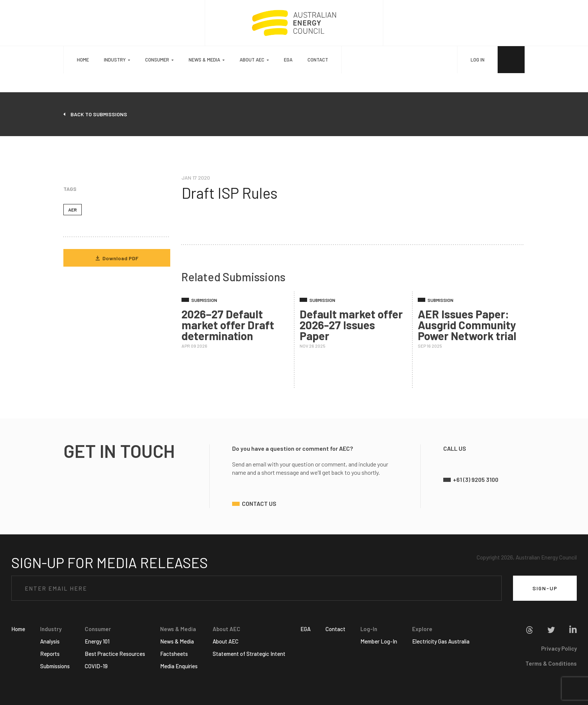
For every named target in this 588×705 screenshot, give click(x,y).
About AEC (226, 641)
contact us (259, 503)
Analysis (50, 641)
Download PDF (117, 258)
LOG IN (478, 60)
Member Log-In (379, 641)
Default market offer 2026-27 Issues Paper (351, 325)
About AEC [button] (252, 60)
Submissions (55, 666)
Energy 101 (97, 641)
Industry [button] (115, 60)
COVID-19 (96, 666)
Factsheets (174, 654)
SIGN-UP (545, 588)
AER (73, 210)
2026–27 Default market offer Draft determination (228, 325)
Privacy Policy (559, 648)
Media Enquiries (179, 666)
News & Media (177, 641)
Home (83, 60)
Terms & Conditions (551, 663)
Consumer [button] (157, 60)
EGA (288, 60)
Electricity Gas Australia (441, 641)
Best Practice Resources (115, 654)
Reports (50, 654)
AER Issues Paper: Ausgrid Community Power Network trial (467, 325)
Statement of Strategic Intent (249, 654)
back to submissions (99, 114)
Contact (318, 60)
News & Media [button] (204, 60)
